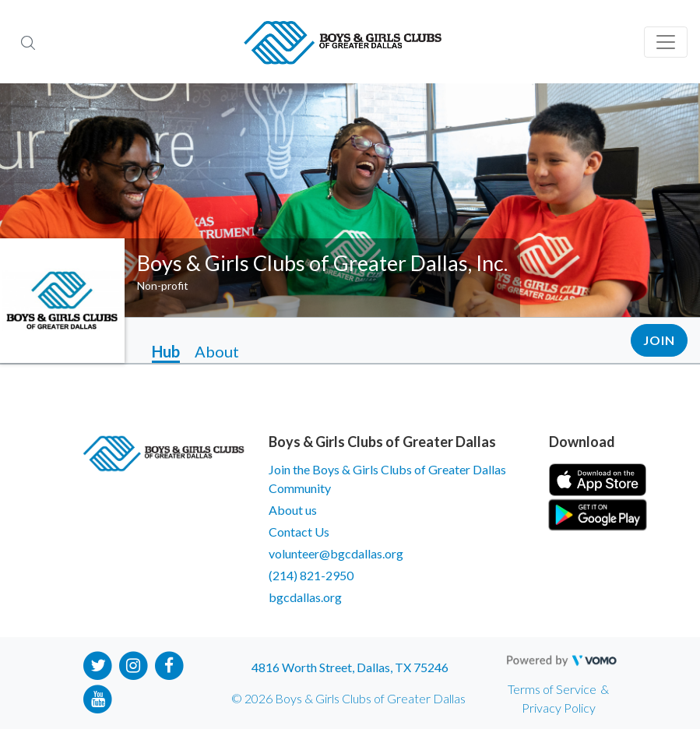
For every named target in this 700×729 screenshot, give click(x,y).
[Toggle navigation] (666, 42)
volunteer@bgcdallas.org (336, 553)
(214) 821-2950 (311, 575)
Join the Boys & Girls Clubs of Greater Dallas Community (387, 479)
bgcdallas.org (305, 597)
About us (293, 510)
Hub (166, 351)
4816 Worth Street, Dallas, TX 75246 (350, 667)
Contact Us (299, 532)
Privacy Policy (559, 708)
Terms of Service (552, 689)
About (217, 351)
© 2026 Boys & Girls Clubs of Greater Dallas (348, 698)
